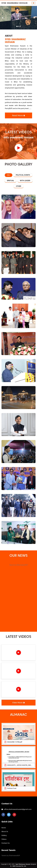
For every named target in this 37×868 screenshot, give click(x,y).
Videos (4, 839)
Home (4, 828)
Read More (19, 115)
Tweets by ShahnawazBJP (18, 565)
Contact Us (6, 843)
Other (19, 186)
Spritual (10, 181)
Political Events (23, 175)
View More (18, 703)
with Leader (25, 181)
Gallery (4, 835)
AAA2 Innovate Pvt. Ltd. (19, 866)
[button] (3, 18)
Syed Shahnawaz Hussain (23, 864)
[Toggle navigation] (34, 3)
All (9, 175)
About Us (5, 832)
